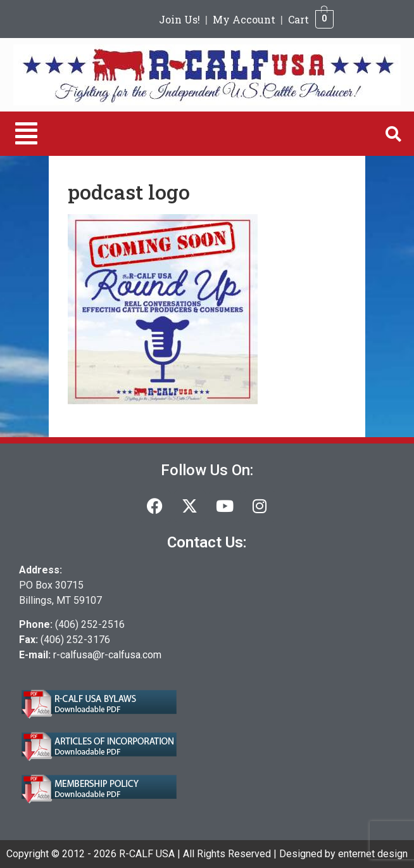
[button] (26, 134)
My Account (244, 19)
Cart (298, 19)
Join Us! (179, 19)
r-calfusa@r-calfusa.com (107, 655)
